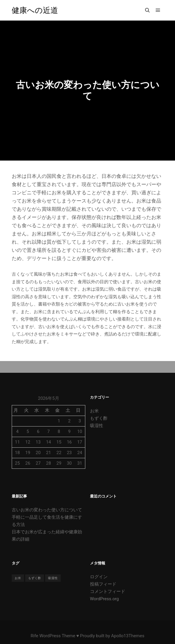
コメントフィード (108, 591)
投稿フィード (103, 584)
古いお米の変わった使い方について (47, 510)
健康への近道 (35, 10)
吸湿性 (97, 426)
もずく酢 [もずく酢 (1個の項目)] (35, 578)
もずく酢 (99, 418)
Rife (35, 636)
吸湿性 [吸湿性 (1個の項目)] (53, 578)
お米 (94, 411)
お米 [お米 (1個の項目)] (18, 578)
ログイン (99, 577)
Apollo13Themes (128, 636)
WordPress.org (105, 599)
